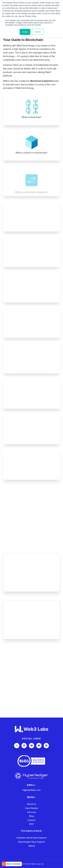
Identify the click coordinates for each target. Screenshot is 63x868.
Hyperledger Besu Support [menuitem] (31, 842)
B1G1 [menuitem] (31, 824)
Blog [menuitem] (32, 816)
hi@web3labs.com (32, 790)
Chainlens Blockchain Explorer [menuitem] (32, 838)
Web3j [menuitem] (32, 846)
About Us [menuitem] (32, 804)
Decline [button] (38, 32)
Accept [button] (25, 32)
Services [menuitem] (32, 812)
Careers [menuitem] (31, 820)
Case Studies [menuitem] (31, 808)
